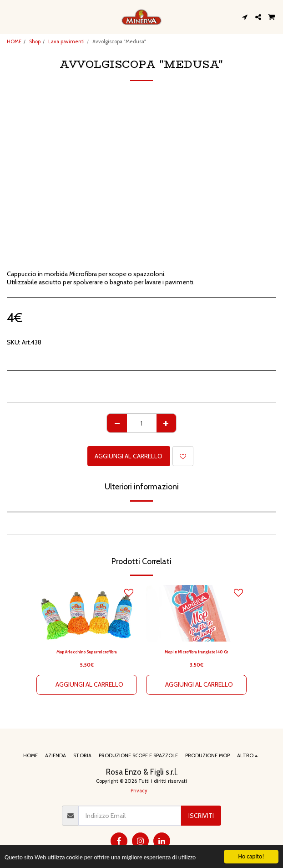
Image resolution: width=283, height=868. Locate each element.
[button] (10, 17)
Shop (35, 41)
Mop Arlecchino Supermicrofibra (87, 652)
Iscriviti (201, 816)
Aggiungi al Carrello (129, 456)
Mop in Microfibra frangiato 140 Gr (196, 652)
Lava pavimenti (66, 41)
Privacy (139, 791)
